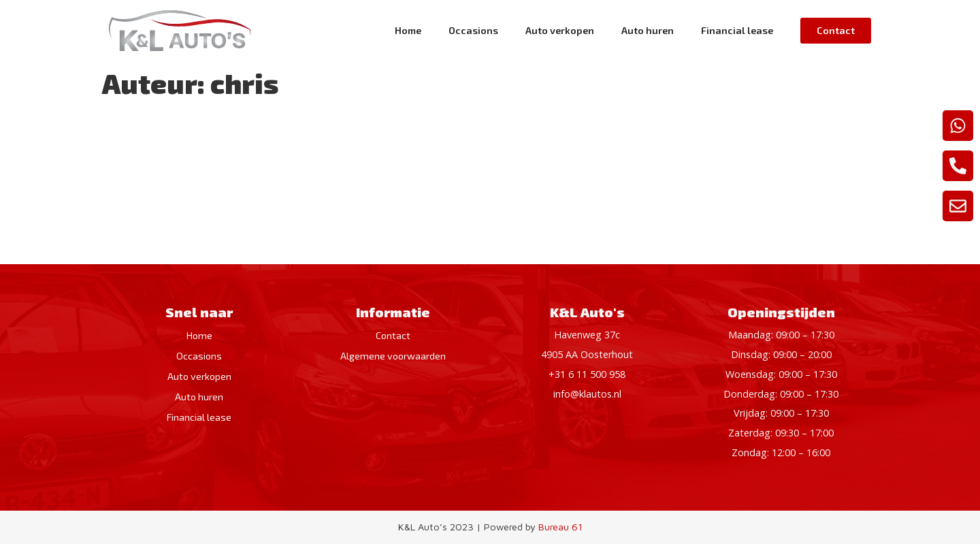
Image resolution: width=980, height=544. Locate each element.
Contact (393, 335)
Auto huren (648, 30)
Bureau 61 (560, 527)
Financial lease (737, 30)
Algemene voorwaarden (393, 356)
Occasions (473, 30)
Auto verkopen (560, 30)
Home (408, 30)
